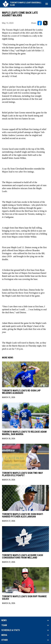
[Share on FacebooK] (40, 23)
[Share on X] (45, 23)
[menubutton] (47, 4)
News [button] (4, 620)
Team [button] (4, 625)
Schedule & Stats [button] (11, 630)
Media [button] (4, 635)
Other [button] (4, 640)
